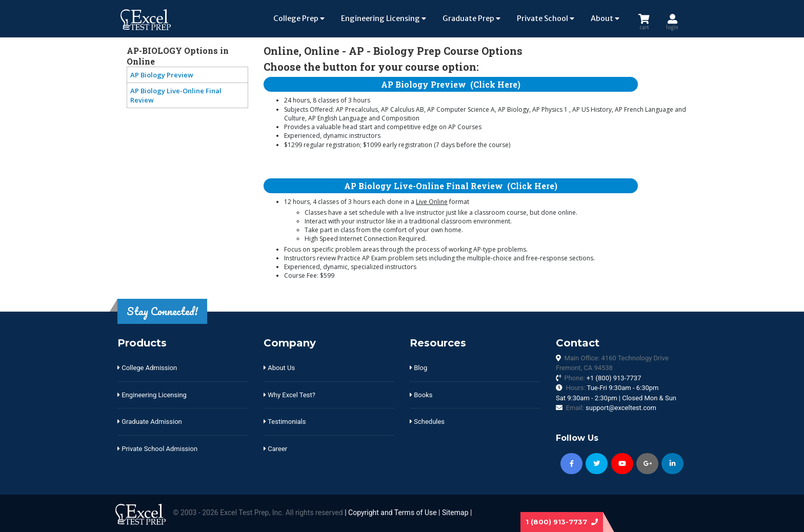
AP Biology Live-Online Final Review (176, 95)
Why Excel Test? (289, 395)
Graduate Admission (150, 422)
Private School (546, 18)
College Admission (147, 368)
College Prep (299, 18)
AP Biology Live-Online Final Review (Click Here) (451, 186)
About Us (279, 368)
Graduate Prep (471, 18)
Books (421, 395)
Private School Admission (157, 449)
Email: (611, 408)
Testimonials (285, 422)
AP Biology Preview (162, 75)
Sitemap (455, 513)
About (605, 18)
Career (275, 449)
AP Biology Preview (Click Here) (451, 84)
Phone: (602, 378)
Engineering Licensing (384, 18)
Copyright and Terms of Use (393, 513)
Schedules (427, 422)
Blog (418, 368)
